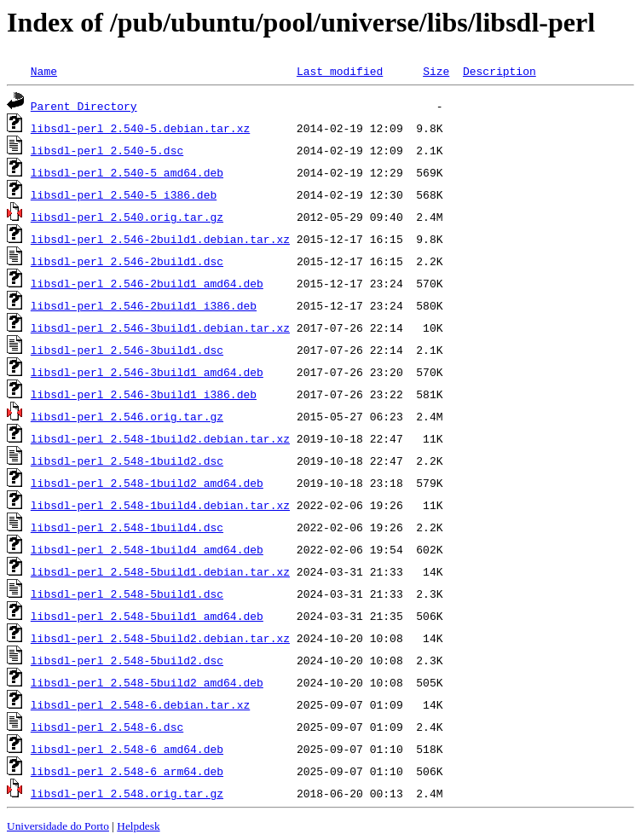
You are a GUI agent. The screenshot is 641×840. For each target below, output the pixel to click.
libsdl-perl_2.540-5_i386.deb (124, 194)
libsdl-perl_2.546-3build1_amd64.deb (147, 372)
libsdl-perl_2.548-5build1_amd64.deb (147, 616)
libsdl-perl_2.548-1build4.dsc (127, 527)
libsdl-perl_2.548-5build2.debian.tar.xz (160, 638)
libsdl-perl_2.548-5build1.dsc (127, 594)
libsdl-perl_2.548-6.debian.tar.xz (140, 704)
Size (436, 71)
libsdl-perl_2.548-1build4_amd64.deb (147, 549)
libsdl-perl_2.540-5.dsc (107, 150)
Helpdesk (138, 826)
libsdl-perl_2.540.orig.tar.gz (127, 217)
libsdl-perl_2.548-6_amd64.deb (127, 749)
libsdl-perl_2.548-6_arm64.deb (127, 771)
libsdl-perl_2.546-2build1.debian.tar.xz (160, 239)
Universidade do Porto (58, 826)
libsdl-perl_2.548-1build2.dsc (127, 461)
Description (500, 71)
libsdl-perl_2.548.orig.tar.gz (127, 793)
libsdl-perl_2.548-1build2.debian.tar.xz (160, 438)
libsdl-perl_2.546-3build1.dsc (127, 350)
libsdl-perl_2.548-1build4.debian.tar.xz (160, 505)
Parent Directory (84, 106)
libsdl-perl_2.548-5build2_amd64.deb (147, 682)
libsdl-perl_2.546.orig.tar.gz (127, 416)
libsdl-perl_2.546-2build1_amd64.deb (147, 283)
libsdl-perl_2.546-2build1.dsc (127, 261)
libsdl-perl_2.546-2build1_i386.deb (144, 305)
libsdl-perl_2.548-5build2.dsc (127, 660)
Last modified (340, 71)
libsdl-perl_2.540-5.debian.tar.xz (140, 128)
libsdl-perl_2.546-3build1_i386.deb (144, 394)
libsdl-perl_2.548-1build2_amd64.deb (147, 483)
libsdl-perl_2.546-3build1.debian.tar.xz (160, 327)
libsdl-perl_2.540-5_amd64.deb (127, 172)
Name (44, 71)
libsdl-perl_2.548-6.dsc (107, 727)
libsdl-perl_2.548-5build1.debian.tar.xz (160, 571)
